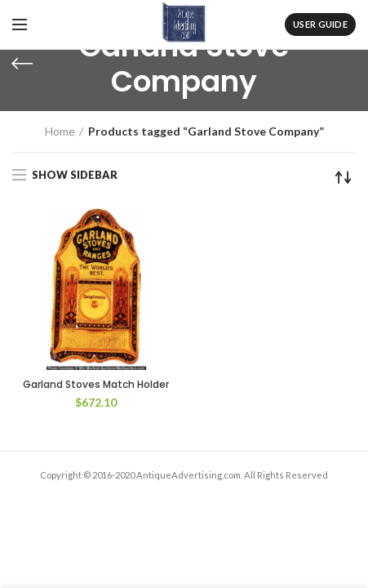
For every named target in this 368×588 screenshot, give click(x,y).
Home (60, 131)
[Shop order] (344, 177)
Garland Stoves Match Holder (96, 385)
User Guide (320, 24)
